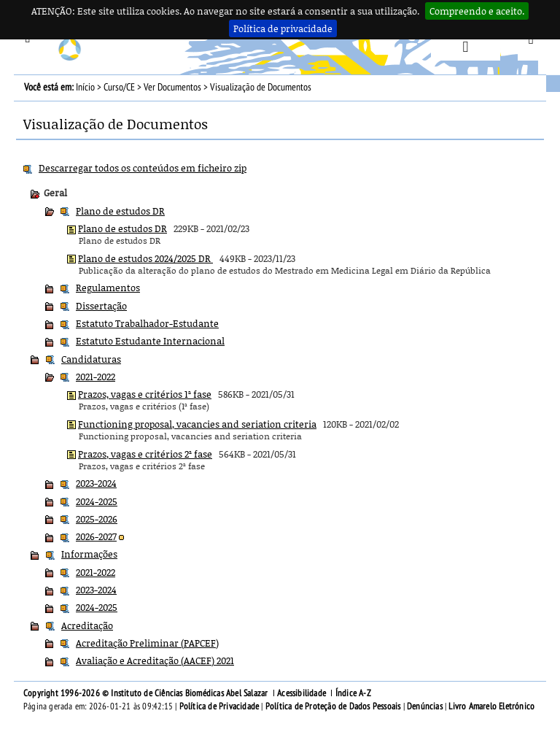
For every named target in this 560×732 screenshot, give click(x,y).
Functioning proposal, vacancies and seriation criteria (197, 424)
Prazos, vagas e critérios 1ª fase (145, 394)
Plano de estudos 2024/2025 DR (145, 258)
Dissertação (101, 306)
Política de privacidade (283, 28)
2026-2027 (96, 536)
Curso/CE (119, 87)
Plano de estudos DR (120, 211)
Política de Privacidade (219, 706)
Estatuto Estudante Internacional (150, 341)
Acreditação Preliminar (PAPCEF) (147, 643)
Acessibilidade (302, 693)
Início (85, 87)
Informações (89, 554)
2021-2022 (96, 377)
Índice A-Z (353, 693)
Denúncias (425, 706)
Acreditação (87, 625)
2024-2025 (97, 501)
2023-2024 (96, 483)
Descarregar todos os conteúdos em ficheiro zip (143, 168)
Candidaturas (91, 359)
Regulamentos (108, 288)
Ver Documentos (172, 87)
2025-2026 (97, 519)
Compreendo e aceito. (477, 11)
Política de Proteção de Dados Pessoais (333, 706)
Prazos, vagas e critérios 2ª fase (145, 454)
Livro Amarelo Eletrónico (491, 706)
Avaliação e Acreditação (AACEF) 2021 (155, 660)
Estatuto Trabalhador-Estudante (147, 323)
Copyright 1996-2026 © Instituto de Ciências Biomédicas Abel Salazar (147, 693)
